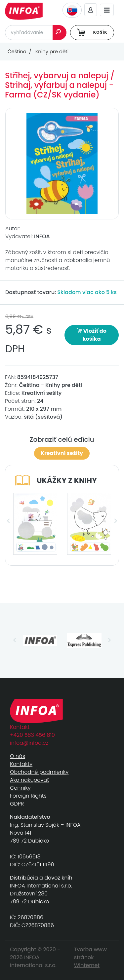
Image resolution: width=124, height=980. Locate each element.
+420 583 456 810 (32, 735)
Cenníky (20, 788)
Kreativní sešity (62, 453)
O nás (18, 756)
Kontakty (21, 764)
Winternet (87, 965)
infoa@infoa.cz (29, 743)
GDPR (17, 804)
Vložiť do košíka (92, 335)
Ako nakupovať (29, 780)
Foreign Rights (28, 796)
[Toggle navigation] (107, 10)
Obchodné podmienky (39, 772)
